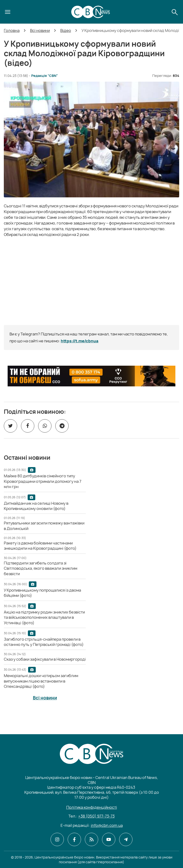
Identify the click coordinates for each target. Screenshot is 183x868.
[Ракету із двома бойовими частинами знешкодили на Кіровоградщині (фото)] (40, 546)
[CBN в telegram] (126, 839)
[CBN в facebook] (74, 839)
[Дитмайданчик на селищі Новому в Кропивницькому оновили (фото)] (36, 506)
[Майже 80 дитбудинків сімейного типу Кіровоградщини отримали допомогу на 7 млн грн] (43, 481)
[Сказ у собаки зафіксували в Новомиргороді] (45, 659)
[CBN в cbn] (91, 839)
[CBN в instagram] (57, 839)
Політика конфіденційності (92, 807)
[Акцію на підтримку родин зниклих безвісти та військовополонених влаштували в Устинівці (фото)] (44, 617)
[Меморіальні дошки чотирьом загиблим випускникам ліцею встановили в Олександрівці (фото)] (41, 681)
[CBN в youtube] (109, 839)
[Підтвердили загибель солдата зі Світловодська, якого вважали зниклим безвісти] (41, 568)
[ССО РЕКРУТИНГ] (91, 376)
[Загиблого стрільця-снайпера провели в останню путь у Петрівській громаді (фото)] (44, 642)
